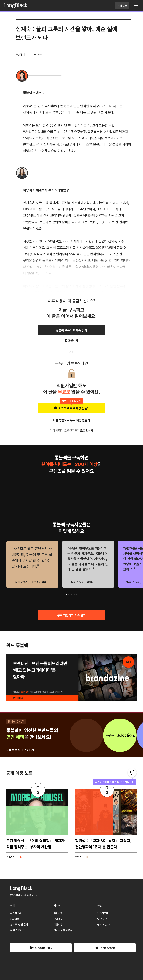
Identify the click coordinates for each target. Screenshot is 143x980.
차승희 (19, 54)
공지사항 (58, 913)
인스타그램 (103, 913)
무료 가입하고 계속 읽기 (71, 615)
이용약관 (58, 924)
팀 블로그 (102, 919)
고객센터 (58, 919)
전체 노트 (122, 6)
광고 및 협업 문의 (19, 924)
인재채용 (15, 919)
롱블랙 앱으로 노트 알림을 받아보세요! (115, 782)
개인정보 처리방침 (63, 930)
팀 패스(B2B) (17, 930)
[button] (66, 595)
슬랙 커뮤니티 (104, 924)
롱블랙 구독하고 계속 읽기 (71, 330)
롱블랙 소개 (16, 913)
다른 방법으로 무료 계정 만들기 (71, 420)
